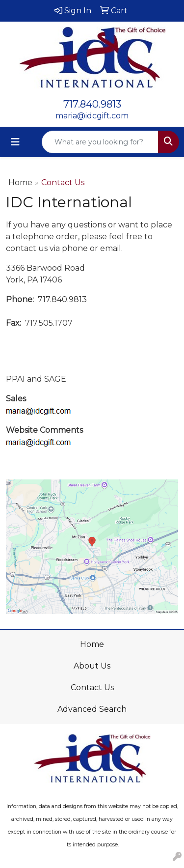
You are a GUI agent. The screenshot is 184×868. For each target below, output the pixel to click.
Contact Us (92, 687)
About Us (92, 666)
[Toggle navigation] (15, 142)
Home (20, 182)
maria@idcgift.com (92, 116)
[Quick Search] (100, 142)
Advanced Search (92, 709)
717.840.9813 (92, 104)
